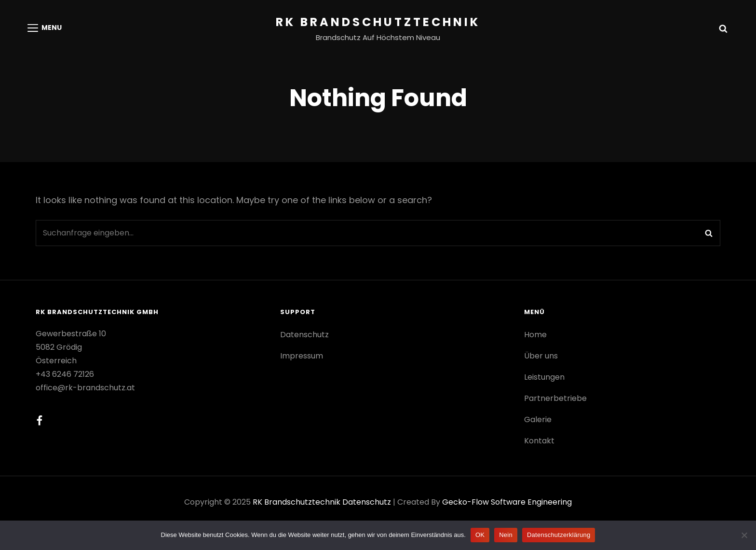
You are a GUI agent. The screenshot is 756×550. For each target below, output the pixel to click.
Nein (506, 535)
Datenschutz (304, 335)
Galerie (538, 419)
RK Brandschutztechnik (378, 22)
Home (535, 335)
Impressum (302, 356)
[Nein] (744, 535)
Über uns (541, 356)
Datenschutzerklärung (559, 535)
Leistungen (544, 377)
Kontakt (539, 441)
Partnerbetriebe (555, 398)
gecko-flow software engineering (507, 502)
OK (480, 535)
